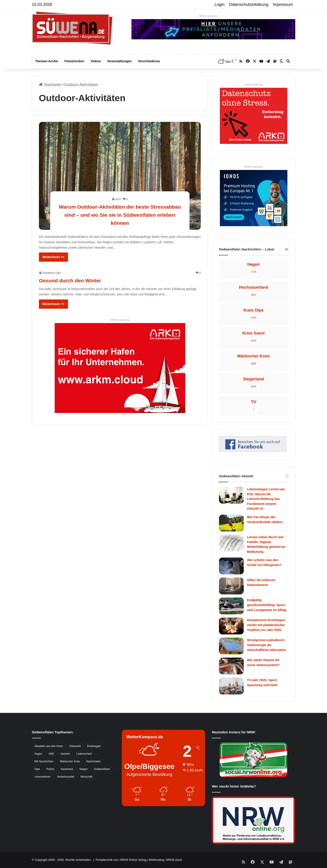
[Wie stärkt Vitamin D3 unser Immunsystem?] (231, 666)
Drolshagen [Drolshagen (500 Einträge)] (94, 746)
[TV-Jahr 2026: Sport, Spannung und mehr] (231, 686)
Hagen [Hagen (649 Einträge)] (38, 754)
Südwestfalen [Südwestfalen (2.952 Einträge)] (102, 769)
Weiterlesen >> (53, 257)
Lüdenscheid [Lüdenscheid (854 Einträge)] (84, 754)
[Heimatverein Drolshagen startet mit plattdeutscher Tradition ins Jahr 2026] (231, 626)
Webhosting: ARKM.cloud (165, 860)
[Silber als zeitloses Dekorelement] (231, 586)
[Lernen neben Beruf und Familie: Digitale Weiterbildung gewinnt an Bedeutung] (231, 543)
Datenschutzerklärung (249, 4)
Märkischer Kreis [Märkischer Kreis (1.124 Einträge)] (70, 761)
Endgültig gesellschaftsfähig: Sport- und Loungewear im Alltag (267, 605)
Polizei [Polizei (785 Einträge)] (50, 769)
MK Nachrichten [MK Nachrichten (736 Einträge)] (44, 761)
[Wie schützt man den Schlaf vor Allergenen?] (231, 566)
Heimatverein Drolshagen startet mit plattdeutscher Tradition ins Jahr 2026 (266, 625)
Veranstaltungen (119, 61)
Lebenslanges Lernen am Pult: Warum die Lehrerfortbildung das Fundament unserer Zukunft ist (266, 499)
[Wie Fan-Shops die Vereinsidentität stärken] (231, 523)
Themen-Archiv (47, 61)
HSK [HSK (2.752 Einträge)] (51, 754)
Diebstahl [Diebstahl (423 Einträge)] (75, 746)
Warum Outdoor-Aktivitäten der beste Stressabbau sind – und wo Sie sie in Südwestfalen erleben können (120, 214)
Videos (96, 61)
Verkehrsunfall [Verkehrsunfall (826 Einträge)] (65, 777)
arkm (118, 199)
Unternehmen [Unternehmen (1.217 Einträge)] (43, 777)
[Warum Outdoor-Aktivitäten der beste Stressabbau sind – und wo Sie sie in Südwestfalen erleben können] (120, 176)
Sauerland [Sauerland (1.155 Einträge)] (67, 769)
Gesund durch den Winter (80, 280)
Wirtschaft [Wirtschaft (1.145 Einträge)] (86, 777)
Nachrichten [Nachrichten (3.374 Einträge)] (93, 761)
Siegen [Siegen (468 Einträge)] (83, 769)
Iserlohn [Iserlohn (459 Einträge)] (65, 754)
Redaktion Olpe (52, 273)
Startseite (50, 85)
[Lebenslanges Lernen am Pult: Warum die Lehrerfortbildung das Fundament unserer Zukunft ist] (231, 495)
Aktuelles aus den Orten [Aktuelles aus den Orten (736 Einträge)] (49, 746)
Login (219, 4)
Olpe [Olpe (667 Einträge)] (37, 769)
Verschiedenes (149, 61)
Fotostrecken (74, 61)
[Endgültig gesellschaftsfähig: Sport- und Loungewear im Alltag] (231, 606)
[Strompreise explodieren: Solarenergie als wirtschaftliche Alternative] (231, 646)
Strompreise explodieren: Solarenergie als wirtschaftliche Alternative (267, 645)
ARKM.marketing (209, 16)
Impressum (283, 4)
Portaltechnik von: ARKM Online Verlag (121, 860)
